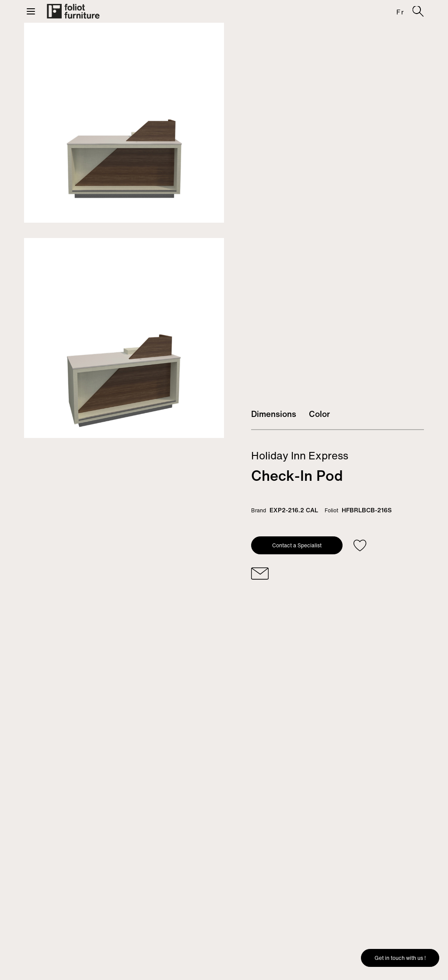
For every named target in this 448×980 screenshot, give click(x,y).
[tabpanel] (124, 123)
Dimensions (274, 414)
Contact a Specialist (297, 545)
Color (319, 414)
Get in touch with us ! (400, 958)
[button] (31, 11)
